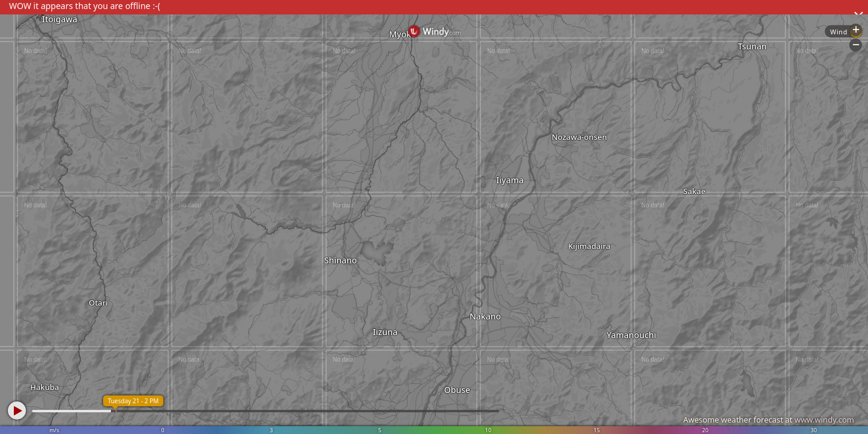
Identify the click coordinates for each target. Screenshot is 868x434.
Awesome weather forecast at (769, 420)
